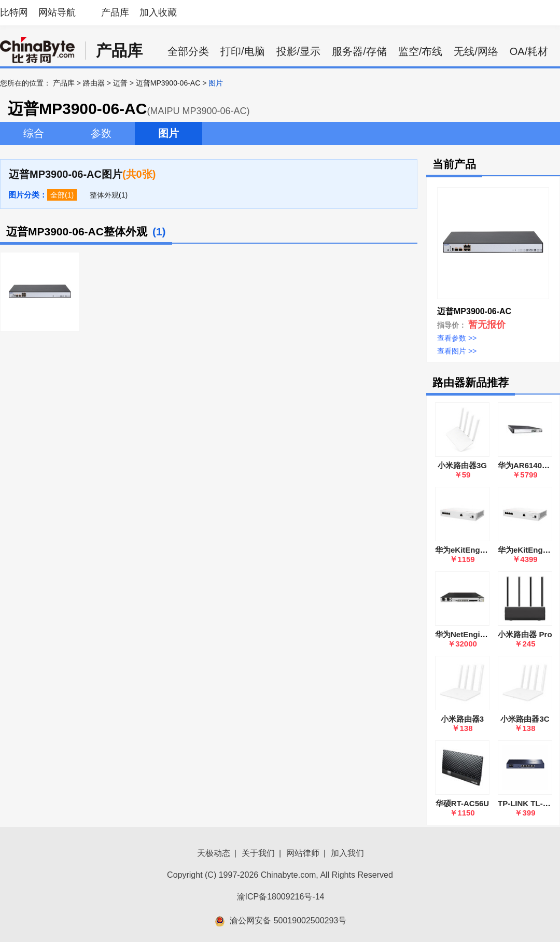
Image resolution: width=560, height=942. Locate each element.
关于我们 (258, 853)
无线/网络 (476, 51)
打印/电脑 (243, 51)
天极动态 (214, 853)
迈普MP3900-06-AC (168, 83)
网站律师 (303, 853)
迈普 (120, 83)
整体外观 (104, 195)
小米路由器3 (462, 719)
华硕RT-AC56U (462, 803)
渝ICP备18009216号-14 (281, 897)
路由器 (94, 83)
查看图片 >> (457, 351)
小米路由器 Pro (525, 634)
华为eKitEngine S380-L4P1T (486, 550)
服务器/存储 (359, 51)
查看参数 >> (457, 338)
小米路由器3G (462, 465)
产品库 (115, 12)
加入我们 (347, 853)
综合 (34, 133)
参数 (101, 133)
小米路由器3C (525, 719)
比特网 (14, 12)
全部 (58, 195)
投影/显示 (299, 51)
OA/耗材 (529, 51)
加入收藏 (158, 12)
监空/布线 (421, 51)
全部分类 (188, 51)
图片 (169, 133)
